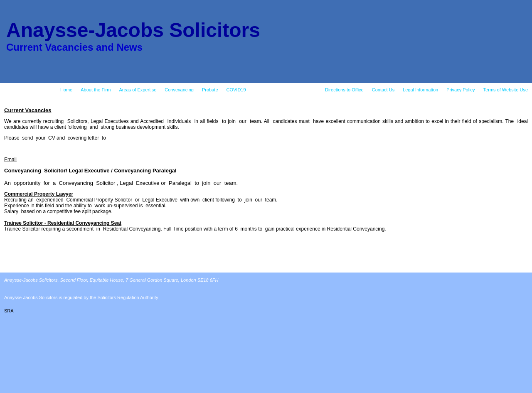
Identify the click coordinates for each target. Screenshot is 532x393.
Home (66, 90)
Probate (210, 90)
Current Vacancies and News (286, 90)
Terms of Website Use (506, 90)
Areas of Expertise (138, 90)
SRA (9, 311)
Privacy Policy (461, 90)
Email (10, 160)
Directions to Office (344, 90)
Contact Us (383, 90)
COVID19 (236, 90)
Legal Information (420, 90)
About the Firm (96, 90)
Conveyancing (179, 90)
